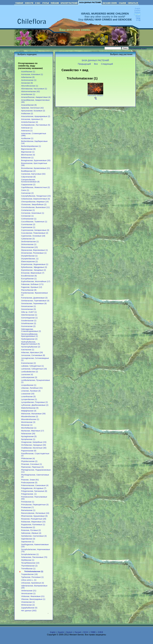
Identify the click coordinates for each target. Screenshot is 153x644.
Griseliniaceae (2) (29, 323)
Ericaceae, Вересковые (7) (33, 273)
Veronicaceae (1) (28, 593)
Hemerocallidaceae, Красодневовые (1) (30, 335)
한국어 (86, 632)
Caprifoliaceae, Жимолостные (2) (36, 187)
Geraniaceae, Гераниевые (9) (34, 303)
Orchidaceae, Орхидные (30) (34, 445)
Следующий (107, 64)
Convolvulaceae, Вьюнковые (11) (36, 207)
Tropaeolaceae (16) (29, 574)
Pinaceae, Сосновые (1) (32, 464)
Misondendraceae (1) (30, 419)
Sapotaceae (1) (28, 542)
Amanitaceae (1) (28, 94)
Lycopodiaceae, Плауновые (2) (35, 402)
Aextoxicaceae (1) (29, 80)
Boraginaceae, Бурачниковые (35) (36, 160)
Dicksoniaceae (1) (29, 244)
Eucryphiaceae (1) (29, 279)
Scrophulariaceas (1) (30, 554)
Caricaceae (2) (27, 193)
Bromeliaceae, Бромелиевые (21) (36, 168)
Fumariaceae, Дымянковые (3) (34, 298)
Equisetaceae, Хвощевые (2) (34, 270)
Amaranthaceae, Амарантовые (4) (36, 97)
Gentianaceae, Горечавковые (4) (35, 301)
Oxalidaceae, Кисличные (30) (34, 448)
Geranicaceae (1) (29, 306)
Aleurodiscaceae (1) (30, 86)
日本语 (100, 632)
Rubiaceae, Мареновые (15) (33, 522)
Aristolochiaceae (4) (30, 122)
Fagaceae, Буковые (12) (32, 287)
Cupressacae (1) (28, 227)
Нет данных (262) (29, 611)
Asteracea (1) (27, 131)
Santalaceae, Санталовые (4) (34, 536)
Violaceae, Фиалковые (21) (33, 596)
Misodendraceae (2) (30, 416)
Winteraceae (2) (28, 605)
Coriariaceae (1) (28, 210)
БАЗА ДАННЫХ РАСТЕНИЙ (95, 60)
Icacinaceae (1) (28, 350)
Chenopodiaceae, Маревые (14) (35, 202)
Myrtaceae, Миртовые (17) (33, 431)
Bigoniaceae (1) (28, 152)
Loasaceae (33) (28, 394)
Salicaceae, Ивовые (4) (31, 533)
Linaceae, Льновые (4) (31, 391)
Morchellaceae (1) (29, 428)
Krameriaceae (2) (29, 363)
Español (61, 632)
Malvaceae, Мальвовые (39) (33, 414)
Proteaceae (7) (27, 507)
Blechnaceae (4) (28, 155)
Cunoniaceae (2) (28, 224)
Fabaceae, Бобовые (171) (32, 284)
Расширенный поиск (138, 49)
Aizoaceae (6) (27, 83)
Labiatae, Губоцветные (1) (33, 366)
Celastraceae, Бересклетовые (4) (36, 199)
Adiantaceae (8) (28, 77)
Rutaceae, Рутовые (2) (31, 530)
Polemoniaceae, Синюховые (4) (35, 485)
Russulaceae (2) (28, 527)
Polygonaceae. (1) (29, 494)
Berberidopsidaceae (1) (31, 146)
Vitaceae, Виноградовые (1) (33, 599)
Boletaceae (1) (27, 158)
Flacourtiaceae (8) (29, 290)
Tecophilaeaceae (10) (30, 563)
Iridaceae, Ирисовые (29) (32, 352)
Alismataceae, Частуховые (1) (34, 89)
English (53, 632)
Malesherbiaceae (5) (30, 408)
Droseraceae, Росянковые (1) (34, 253)
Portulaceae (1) (28, 502)
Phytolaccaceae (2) (29, 461)
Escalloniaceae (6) (29, 276)
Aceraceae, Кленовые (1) (32, 74)
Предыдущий (84, 64)
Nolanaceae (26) (28, 434)
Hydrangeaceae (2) (29, 339)
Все (96, 64)
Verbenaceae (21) (29, 591)
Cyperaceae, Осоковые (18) (33, 236)
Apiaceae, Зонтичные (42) (32, 108)
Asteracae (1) (27, 128)
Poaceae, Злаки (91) (30, 480)
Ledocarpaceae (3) (29, 377)
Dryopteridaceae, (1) (30, 259)
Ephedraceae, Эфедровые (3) (34, 267)
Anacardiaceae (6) (29, 105)
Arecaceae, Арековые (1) (32, 119)
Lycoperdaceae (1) (29, 399)
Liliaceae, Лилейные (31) (32, 388)
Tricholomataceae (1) (34, 571)
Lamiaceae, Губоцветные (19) (34, 369)
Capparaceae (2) (28, 185)
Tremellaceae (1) (28, 569)
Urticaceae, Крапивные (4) (33, 583)
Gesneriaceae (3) (29, 309)
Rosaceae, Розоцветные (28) (34, 519)
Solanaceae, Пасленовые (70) (34, 557)
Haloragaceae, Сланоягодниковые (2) (31, 330)
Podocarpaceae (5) (29, 483)
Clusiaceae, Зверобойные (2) (34, 204)
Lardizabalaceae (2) (30, 372)
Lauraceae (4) (27, 374)
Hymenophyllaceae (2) (31, 347)
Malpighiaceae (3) (29, 411)
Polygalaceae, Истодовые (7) (34, 488)
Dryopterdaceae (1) (29, 256)
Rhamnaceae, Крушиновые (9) (34, 516)
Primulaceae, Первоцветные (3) (35, 505)
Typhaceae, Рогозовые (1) (32, 577)
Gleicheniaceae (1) (29, 315)
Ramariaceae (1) (28, 510)
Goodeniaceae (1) (29, 321)
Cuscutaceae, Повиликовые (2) (35, 233)
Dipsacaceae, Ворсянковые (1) (35, 250)
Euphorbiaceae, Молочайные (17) (36, 281)
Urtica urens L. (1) (29, 580)
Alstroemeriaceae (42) (31, 91)
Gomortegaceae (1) (29, 318)
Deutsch (69, 632)
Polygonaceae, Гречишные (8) (34, 491)
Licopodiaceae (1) (29, 385)
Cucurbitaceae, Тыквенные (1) (34, 222)
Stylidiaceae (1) (28, 560)
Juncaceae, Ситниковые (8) (33, 355)
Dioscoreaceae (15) (29, 247)
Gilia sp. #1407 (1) (29, 312)
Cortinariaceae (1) (29, 219)
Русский (78, 632)
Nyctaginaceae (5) (29, 436)
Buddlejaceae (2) (28, 171)
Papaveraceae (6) (29, 451)
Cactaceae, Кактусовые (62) (33, 174)
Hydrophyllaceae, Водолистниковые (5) (31, 343)
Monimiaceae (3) (28, 422)
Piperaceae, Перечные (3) (32, 467)
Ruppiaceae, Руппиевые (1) (33, 525)
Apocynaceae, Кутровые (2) (33, 111)
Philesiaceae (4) (28, 458)
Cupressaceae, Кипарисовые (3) (35, 230)
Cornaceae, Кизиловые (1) (33, 213)
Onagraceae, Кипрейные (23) (34, 442)
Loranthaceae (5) (28, 397)
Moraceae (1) (27, 425)
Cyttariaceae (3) (28, 239)
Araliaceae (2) (27, 114)
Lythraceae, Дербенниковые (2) (35, 405)
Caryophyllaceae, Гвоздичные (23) (36, 196)
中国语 (93, 632)
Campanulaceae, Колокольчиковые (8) (30, 181)
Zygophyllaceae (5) (29, 608)
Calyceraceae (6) (28, 177)
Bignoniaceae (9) (28, 149)
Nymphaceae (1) (28, 439)
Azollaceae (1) (27, 138)
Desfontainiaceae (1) (30, 242)
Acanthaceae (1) (28, 72)
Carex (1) (25, 190)
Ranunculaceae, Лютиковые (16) (35, 513)
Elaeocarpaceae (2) (29, 261)
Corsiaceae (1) (27, 216)
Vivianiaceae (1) (28, 602)
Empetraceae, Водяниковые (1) (35, 264)
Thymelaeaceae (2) (29, 566)
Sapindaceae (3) (28, 539)
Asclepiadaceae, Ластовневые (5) (36, 125)
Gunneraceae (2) (28, 326)
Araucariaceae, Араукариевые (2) (36, 116)
